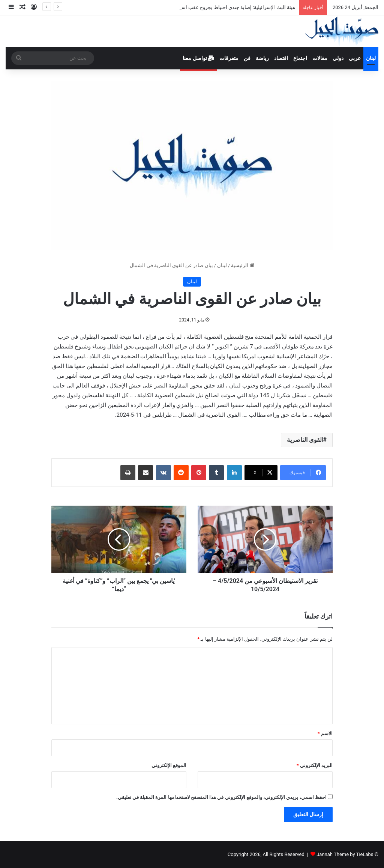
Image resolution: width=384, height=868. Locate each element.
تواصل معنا (198, 58)
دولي (338, 58)
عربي (355, 58)
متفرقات (229, 58)
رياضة (262, 58)
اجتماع (300, 58)
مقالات (320, 58)
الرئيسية (242, 265)
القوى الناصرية (305, 440)
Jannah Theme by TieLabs (345, 854)
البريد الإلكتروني (315, 765)
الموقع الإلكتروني (169, 765)
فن (247, 58)
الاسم (325, 734)
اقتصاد (281, 58)
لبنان (371, 58)
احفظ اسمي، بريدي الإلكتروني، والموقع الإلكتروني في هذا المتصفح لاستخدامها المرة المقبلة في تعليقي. (221, 797)
